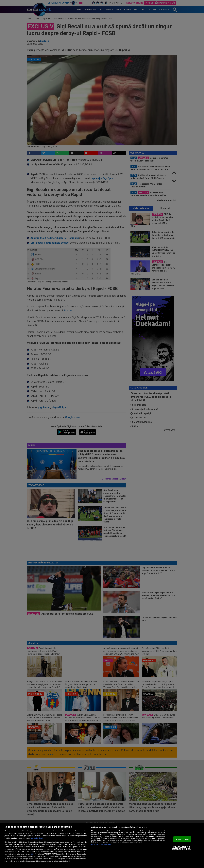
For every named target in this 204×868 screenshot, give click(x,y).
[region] (102, 845)
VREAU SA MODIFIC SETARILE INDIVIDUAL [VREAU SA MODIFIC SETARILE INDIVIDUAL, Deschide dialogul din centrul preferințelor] (181, 848)
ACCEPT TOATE (182, 839)
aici (32, 854)
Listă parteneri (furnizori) (101, 845)
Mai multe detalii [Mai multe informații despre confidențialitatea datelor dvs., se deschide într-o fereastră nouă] (37, 838)
